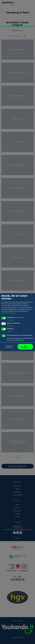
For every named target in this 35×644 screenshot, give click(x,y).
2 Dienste (10, 326)
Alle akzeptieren (25, 347)
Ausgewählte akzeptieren (9, 347)
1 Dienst (10, 331)
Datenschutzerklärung (8, 313)
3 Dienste (10, 320)
